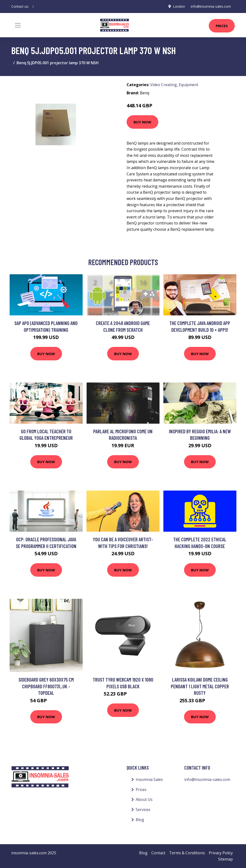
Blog (140, 820)
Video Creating (163, 85)
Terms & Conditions (187, 853)
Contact (158, 853)
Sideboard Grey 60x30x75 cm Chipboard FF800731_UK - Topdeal (46, 686)
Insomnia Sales (149, 779)
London (179, 6)
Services (143, 810)
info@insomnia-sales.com (211, 6)
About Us (144, 799)
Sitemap (225, 859)
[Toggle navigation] (18, 25)
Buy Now (142, 122)
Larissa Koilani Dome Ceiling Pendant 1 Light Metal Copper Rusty (200, 686)
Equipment (188, 85)
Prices (222, 26)
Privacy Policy (221, 853)
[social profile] (33, 6)
